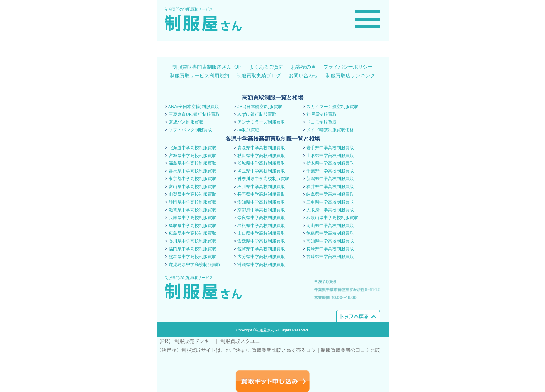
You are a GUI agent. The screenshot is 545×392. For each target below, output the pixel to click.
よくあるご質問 (266, 67)
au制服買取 (249, 130)
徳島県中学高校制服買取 (330, 233)
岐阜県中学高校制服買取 (330, 194)
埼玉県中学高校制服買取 (261, 171)
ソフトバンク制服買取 (190, 130)
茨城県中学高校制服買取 (261, 163)
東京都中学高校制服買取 (192, 179)
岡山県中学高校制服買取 (330, 226)
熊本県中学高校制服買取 (192, 256)
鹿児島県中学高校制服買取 (195, 264)
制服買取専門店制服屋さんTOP (207, 67)
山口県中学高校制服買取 (261, 233)
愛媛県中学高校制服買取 (261, 241)
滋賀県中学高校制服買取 (192, 210)
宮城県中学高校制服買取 (192, 155)
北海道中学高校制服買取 (192, 148)
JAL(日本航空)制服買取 (260, 107)
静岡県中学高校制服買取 (192, 202)
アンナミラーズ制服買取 (261, 122)
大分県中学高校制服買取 (261, 256)
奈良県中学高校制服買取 (261, 217)
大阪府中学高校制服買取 (330, 210)
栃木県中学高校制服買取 (330, 163)
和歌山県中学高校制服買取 (332, 217)
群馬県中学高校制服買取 (192, 171)
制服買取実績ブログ (259, 76)
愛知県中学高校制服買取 (261, 202)
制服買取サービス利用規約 (199, 76)
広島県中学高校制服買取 (192, 233)
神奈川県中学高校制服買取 (263, 179)
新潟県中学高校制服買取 (330, 179)
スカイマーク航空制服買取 (332, 107)
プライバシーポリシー (348, 67)
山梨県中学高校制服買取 (192, 194)
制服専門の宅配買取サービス (189, 9)
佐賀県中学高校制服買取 (261, 249)
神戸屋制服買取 (321, 114)
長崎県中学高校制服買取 (330, 249)
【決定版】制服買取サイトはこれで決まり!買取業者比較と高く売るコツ (236, 350)
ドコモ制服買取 (321, 122)
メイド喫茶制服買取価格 (330, 130)
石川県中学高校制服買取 (261, 187)
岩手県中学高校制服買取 (330, 148)
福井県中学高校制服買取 (330, 187)
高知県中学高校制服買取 (330, 241)
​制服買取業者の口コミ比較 (350, 350)
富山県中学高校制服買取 (192, 187)
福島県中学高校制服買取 (192, 163)
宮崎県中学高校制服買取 (330, 256)
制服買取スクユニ (240, 341)
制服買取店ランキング (350, 76)
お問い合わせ (304, 76)
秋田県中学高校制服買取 (261, 155)
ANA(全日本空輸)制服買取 (194, 107)
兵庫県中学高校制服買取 (192, 217)
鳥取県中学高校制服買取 (192, 226)
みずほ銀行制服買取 (257, 114)
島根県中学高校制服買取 (261, 226)
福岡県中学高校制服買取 (192, 249)
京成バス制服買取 (186, 122)
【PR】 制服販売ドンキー (185, 341)
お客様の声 (304, 67)
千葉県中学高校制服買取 (330, 171)
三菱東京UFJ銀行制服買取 (194, 114)
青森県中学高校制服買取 (261, 148)
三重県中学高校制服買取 (330, 202)
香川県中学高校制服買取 (192, 241)
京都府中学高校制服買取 (261, 210)
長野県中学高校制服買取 (261, 194)
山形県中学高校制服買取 (330, 155)
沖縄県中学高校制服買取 (261, 264)
